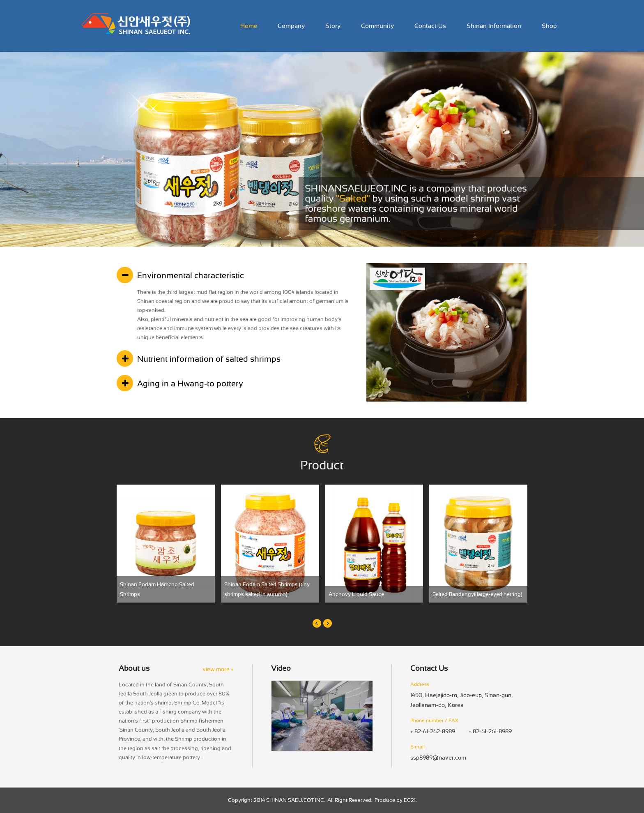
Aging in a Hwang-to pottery (190, 383)
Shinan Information (494, 26)
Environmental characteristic (191, 275)
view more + (218, 669)
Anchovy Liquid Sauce (356, 594)
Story (333, 26)
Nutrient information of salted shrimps (209, 359)
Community (377, 26)
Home (249, 26)
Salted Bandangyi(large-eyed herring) (477, 594)
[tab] (235, 275)
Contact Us (430, 26)
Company (291, 26)
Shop (549, 26)
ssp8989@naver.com (438, 758)
